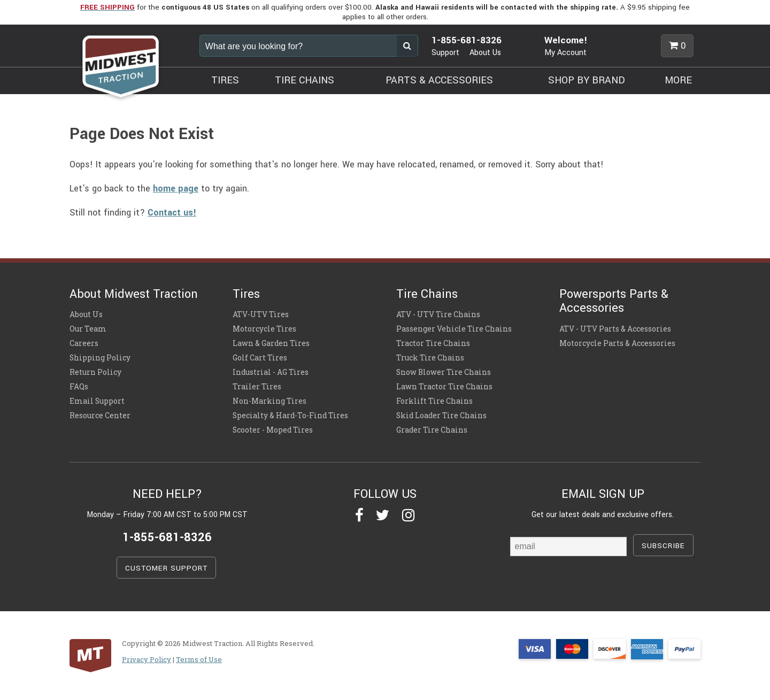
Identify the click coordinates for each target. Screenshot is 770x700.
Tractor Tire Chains (433, 343)
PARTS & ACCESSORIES (439, 80)
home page (176, 189)
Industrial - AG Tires (271, 372)
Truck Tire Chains (430, 358)
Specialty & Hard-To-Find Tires (290, 416)
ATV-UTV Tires (261, 314)
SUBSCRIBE (663, 546)
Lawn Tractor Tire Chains (444, 387)
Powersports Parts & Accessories (614, 301)
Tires (246, 294)
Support (445, 53)
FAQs (79, 387)
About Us (485, 53)
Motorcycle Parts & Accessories (617, 343)
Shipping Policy (100, 358)
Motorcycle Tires (264, 329)
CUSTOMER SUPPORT (166, 568)
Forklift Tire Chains (434, 401)
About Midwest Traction (134, 294)
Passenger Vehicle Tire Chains (454, 329)
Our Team (88, 329)
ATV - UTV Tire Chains (438, 314)
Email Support (97, 401)
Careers (84, 343)
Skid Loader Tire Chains (441, 416)
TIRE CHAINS (305, 80)
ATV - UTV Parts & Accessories (615, 329)
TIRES (225, 80)
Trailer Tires (257, 387)
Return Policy (95, 372)
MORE (678, 80)
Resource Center (100, 416)
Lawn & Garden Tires (271, 343)
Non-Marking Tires (269, 401)
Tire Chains (427, 294)
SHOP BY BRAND (587, 80)
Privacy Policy (147, 659)
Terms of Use (199, 659)
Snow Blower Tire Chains (444, 372)
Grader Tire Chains (432, 430)
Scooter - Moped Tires (273, 430)
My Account (565, 53)
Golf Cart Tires (260, 358)
